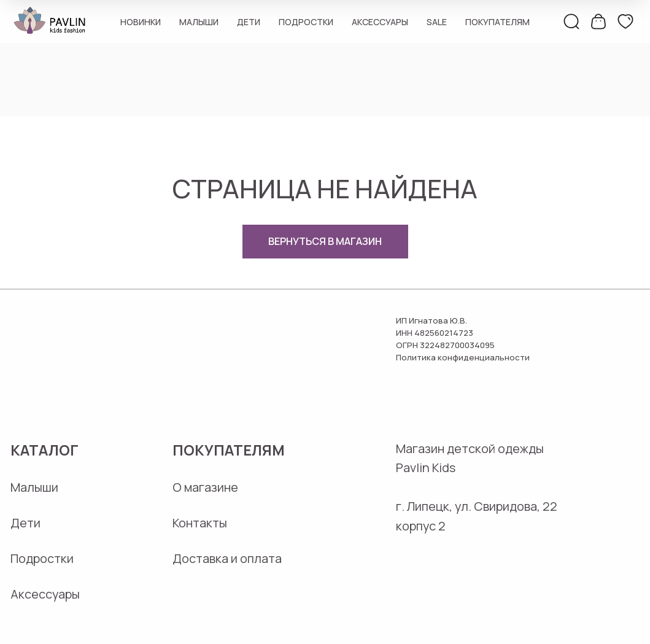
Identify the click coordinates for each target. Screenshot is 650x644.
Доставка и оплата (227, 558)
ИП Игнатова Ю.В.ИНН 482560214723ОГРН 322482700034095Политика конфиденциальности (463, 339)
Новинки (141, 22)
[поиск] (571, 21)
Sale (437, 22)
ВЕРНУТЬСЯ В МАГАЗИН (325, 241)
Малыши (199, 22)
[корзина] (598, 21)
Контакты (200, 523)
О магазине (205, 487)
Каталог (44, 450)
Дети (249, 22)
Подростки (306, 22)
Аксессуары (380, 22)
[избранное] (625, 21)
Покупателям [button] (497, 22)
